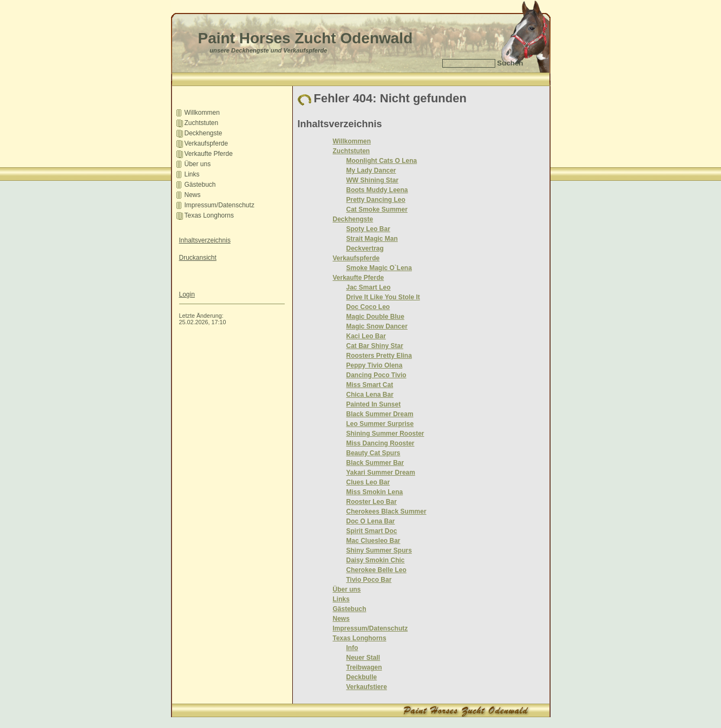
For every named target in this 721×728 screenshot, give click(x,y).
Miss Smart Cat (370, 385)
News (193, 195)
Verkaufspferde (207, 143)
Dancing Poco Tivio (376, 375)
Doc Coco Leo (368, 307)
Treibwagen (364, 667)
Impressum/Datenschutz (219, 205)
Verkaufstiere (367, 687)
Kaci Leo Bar (366, 336)
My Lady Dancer (371, 170)
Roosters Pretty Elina (379, 356)
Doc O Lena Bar (371, 521)
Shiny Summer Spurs (379, 550)
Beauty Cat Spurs (373, 453)
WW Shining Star (373, 180)
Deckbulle (362, 677)
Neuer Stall (363, 658)
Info (352, 648)
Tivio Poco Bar (369, 580)
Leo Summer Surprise (380, 424)
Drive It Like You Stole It (383, 297)
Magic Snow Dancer (377, 326)
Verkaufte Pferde (209, 154)
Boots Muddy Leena (377, 190)
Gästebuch (200, 185)
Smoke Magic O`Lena (379, 268)
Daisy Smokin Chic (376, 560)
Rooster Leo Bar (372, 502)
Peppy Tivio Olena (375, 365)
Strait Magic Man (372, 239)
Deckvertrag (365, 248)
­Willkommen (202, 113)
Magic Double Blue (375, 317)
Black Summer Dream (380, 414)
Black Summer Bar (375, 463)
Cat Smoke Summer (377, 209)
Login (187, 294)
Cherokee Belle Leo (376, 570)
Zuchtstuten (202, 123)
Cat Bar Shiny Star (375, 346)
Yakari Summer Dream (381, 473)
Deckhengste (204, 133)
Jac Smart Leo (369, 287)
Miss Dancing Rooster (381, 443)
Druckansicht (198, 258)
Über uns (198, 164)
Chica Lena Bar (370, 395)
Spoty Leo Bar (368, 229)
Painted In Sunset (374, 404)
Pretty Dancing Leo (376, 200)
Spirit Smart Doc (372, 531)
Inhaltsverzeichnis (205, 240)
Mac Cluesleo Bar (373, 541)
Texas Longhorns (209, 215)
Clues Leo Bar (368, 482)
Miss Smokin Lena (375, 492)
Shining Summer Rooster (385, 434)
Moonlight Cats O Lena (382, 161)
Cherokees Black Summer (386, 511)
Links (192, 174)
